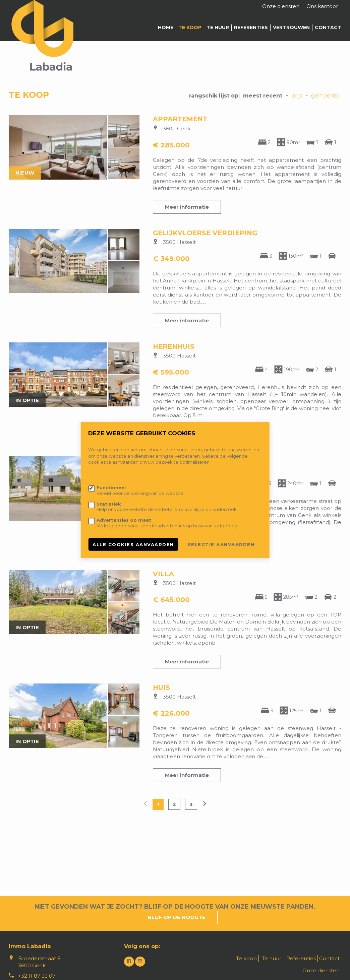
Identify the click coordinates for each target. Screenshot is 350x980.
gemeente (325, 96)
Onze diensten (281, 6)
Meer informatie (187, 207)
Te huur (218, 27)
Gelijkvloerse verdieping (205, 233)
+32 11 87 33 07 (37, 976)
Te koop (190, 27)
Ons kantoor (322, 6)
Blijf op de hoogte (177, 917)
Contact (328, 27)
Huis (161, 688)
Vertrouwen (291, 27)
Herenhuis (174, 346)
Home (166, 27)
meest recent (263, 96)
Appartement (180, 119)
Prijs (297, 96)
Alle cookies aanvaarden (133, 544)
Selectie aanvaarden (221, 544)
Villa (163, 574)
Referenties (251, 27)
